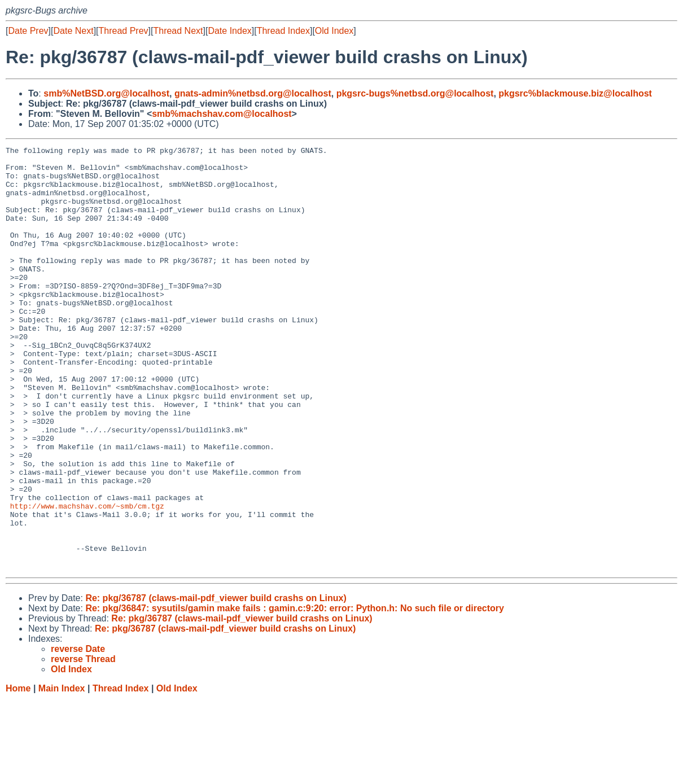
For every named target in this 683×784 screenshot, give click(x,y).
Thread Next (178, 31)
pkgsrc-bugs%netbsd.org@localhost (415, 93)
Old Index (334, 31)
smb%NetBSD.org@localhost (106, 93)
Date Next (73, 31)
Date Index (229, 31)
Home (18, 773)
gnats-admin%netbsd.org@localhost (253, 93)
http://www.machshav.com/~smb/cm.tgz (87, 579)
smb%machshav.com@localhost (222, 114)
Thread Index (283, 31)
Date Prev (28, 31)
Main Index (62, 773)
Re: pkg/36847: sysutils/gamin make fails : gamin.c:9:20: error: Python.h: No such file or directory (295, 693)
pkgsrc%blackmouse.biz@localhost (575, 93)
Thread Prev (124, 31)
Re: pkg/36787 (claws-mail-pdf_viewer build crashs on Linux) (216, 683)
